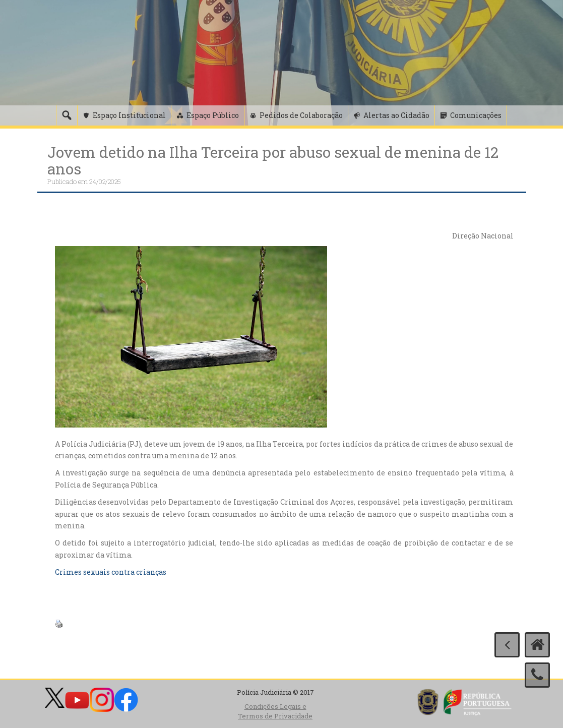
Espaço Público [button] (213, 115)
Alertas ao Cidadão (396, 115)
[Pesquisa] (67, 115)
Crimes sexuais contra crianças (111, 572)
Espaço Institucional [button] (129, 115)
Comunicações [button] (476, 115)
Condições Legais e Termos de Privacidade (275, 711)
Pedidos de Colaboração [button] (301, 115)
